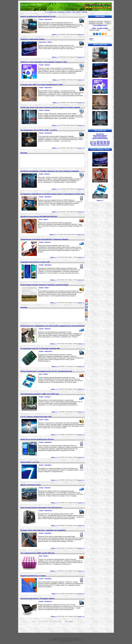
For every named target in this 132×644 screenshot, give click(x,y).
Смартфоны (61, 12)
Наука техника (76, 12)
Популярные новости (100, 135)
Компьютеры (53, 12)
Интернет (69, 12)
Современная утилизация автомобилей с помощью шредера (44, 239)
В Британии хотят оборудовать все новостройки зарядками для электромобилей (52, 326)
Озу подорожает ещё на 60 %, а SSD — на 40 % (39, 130)
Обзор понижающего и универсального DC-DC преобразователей (46, 371)
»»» (55, 34)
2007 (105, 144)
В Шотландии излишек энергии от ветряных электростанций (44, 285)
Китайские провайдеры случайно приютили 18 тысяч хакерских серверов (50, 171)
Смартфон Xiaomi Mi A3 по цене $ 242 (35, 262)
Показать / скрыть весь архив (100, 145)
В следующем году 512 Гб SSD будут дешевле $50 (40, 348)
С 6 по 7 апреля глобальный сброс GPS (36, 417)
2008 (101, 144)
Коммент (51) (81, 234)
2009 (98, 144)
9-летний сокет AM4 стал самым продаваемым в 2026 (42, 85)
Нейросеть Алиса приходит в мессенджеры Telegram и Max (44, 62)
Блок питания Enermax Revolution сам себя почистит (41, 507)
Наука (41, 219)
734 (66, 621)
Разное (47, 288)
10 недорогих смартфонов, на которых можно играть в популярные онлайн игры (52, 194)
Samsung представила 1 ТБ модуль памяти (37, 598)
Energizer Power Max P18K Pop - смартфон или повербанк (43, 530)
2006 (108, 144)
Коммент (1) (81, 548)
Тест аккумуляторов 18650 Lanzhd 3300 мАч (38, 553)
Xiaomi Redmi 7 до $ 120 (30, 462)
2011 (91, 144)
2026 (98, 141)
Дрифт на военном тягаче (31, 485)
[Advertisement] (52, 161)
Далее (71, 621)
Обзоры (50, 42)
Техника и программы (66, 7)
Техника (41, 19)
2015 (98, 142)
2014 (101, 142)
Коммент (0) (81, 34)
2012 (108, 142)
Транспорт (47, 242)
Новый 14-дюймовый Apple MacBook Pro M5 (38, 16)
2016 (95, 142)
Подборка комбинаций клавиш (33, 39)
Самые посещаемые (100, 137)
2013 (105, 142)
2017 (91, 142)
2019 (105, 141)
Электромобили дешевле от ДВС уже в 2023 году (40, 394)
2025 (102, 141)
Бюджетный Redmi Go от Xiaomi (33, 576)
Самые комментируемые (100, 138)
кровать (91, 40)
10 (60, 621)
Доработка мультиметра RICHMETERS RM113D (39, 216)
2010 (95, 144)
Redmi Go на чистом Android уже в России (37, 439)
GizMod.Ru (84, 12)
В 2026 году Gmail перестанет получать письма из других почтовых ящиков (50, 107)
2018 (108, 141)
